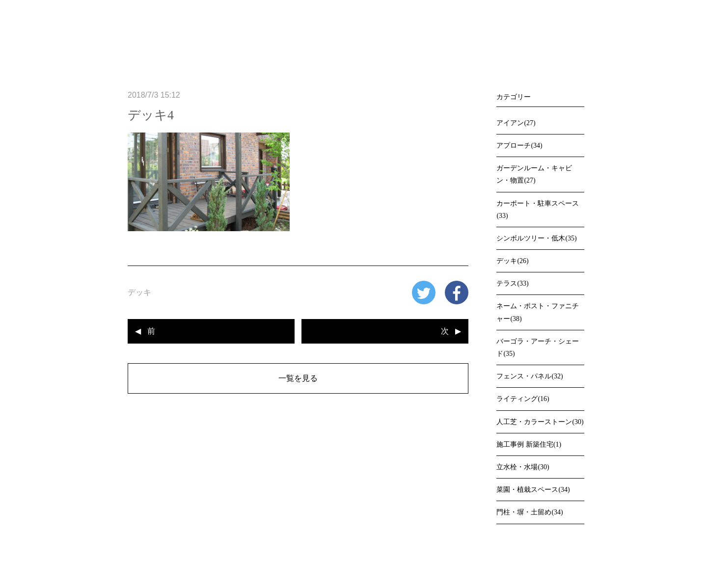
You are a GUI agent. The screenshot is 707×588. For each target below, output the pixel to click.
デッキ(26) (512, 261)
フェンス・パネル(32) (530, 376)
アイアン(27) (516, 123)
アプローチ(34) (519, 146)
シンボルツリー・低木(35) (536, 238)
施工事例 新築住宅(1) (529, 444)
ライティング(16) (523, 399)
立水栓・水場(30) (523, 467)
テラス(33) (512, 283)
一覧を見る (298, 378)
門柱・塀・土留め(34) (530, 512)
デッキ (139, 292)
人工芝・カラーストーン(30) (540, 422)
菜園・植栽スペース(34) (533, 490)
